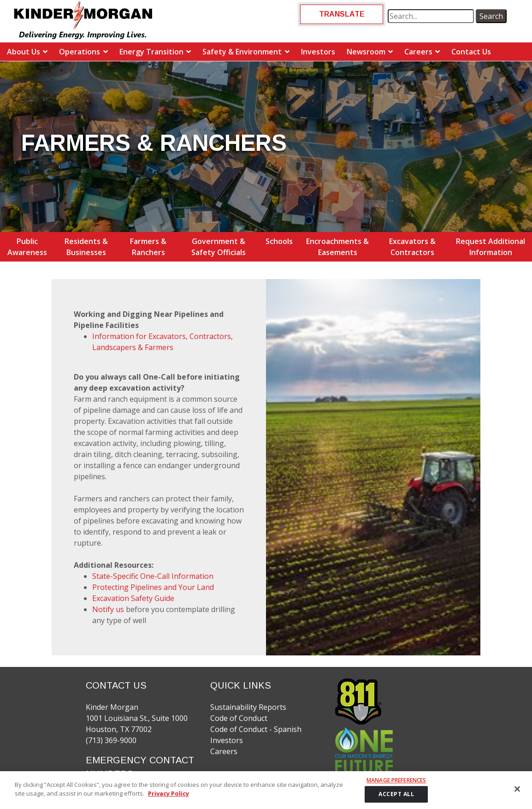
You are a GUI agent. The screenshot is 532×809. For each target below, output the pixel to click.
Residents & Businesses (86, 247)
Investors (318, 52)
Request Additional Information (491, 247)
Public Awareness (27, 247)
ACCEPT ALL (396, 794)
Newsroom (366, 52)
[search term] (431, 16)
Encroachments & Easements (337, 247)
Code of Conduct (239, 718)
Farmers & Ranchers (148, 247)
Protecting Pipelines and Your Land (153, 587)
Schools (279, 241)
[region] (266, 790)
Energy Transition (151, 52)
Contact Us (471, 52)
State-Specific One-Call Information (153, 576)
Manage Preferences (396, 780)
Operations (80, 52)
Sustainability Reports (248, 707)
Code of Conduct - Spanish (256, 729)
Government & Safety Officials (219, 247)
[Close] (517, 789)
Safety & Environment (242, 52)
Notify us (108, 609)
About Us (24, 52)
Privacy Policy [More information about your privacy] (168, 793)
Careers (418, 52)
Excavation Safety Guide (133, 598)
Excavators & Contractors (412, 247)
